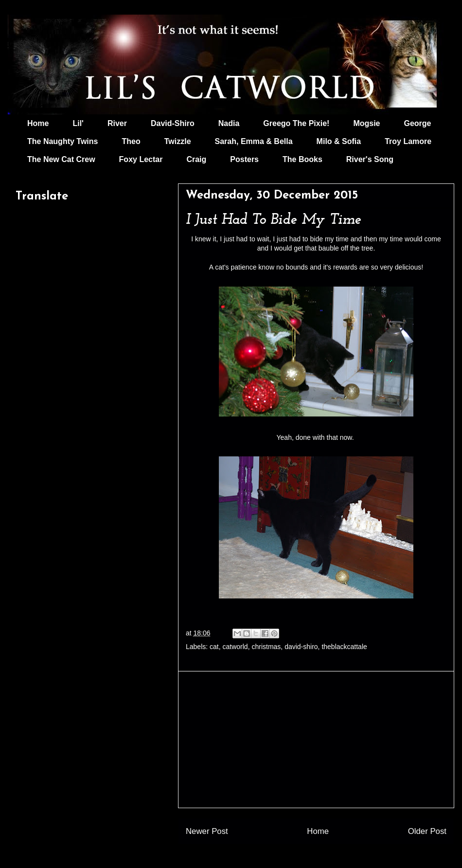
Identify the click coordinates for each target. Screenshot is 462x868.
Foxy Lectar (141, 159)
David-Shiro (173, 123)
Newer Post (207, 831)
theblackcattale (344, 647)
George (418, 123)
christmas (266, 647)
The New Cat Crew (61, 159)
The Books (302, 159)
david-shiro (301, 647)
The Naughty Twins (62, 141)
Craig (196, 159)
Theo (131, 141)
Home (38, 123)
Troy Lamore (408, 141)
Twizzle (178, 141)
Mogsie (366, 123)
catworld (235, 647)
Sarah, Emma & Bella (254, 141)
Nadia (229, 123)
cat (214, 647)
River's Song (370, 159)
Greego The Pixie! (296, 123)
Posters (244, 159)
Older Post (427, 831)
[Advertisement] (316, 740)
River (117, 123)
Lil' (78, 123)
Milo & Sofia (339, 141)
